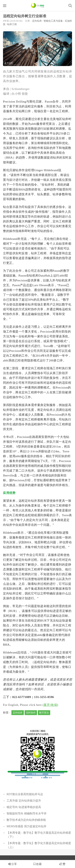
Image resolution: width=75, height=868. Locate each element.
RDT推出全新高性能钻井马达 (25, 794)
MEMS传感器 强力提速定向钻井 (26, 826)
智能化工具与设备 (53, 21)
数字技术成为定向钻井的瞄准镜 (26, 820)
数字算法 (44, 713)
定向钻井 (37, 21)
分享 (14, 864)
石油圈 (37, 5)
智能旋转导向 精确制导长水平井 (27, 814)
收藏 (38, 864)
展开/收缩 (50, 705)
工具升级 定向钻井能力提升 (24, 801)
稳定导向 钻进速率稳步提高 (24, 807)
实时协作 (31, 713)
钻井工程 (12, 24)
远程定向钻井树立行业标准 (25, 16)
